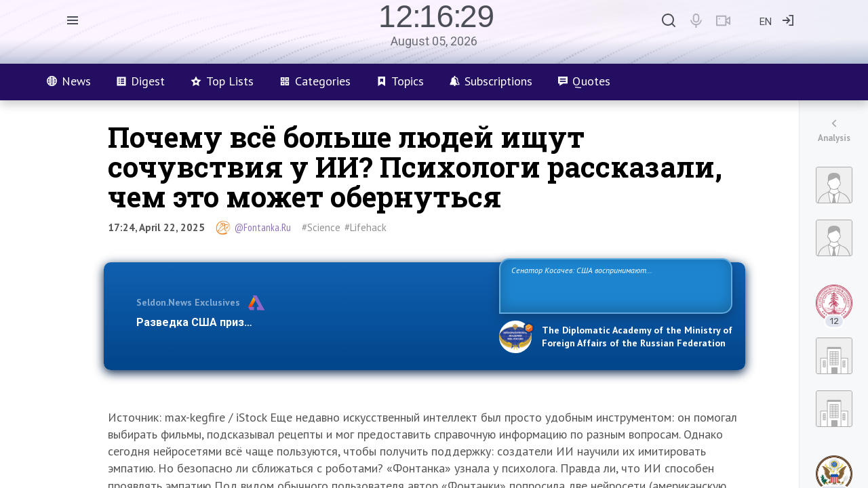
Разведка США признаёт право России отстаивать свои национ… (311, 322)
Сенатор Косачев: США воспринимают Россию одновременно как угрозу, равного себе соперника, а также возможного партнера (614, 285)
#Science (321, 227)
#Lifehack (366, 227)
